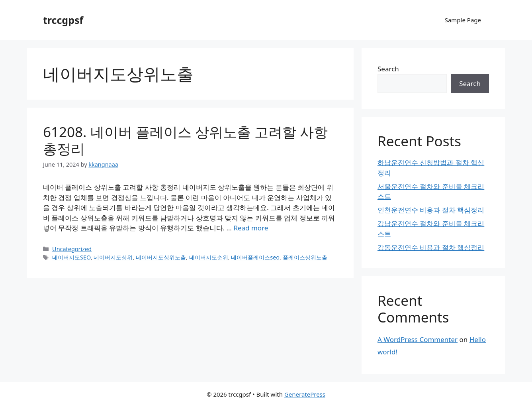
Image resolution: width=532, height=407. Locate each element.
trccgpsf (63, 20)
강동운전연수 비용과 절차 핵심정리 (431, 247)
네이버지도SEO (71, 257)
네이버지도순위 (209, 257)
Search (388, 69)
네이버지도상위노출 (161, 257)
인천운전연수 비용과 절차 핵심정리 (431, 210)
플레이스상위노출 (305, 257)
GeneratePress (305, 394)
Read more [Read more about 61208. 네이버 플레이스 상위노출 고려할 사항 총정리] (251, 228)
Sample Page (463, 20)
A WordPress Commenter (418, 339)
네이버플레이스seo (255, 257)
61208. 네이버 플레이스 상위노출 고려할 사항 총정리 (185, 140)
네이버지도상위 (113, 257)
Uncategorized (72, 249)
